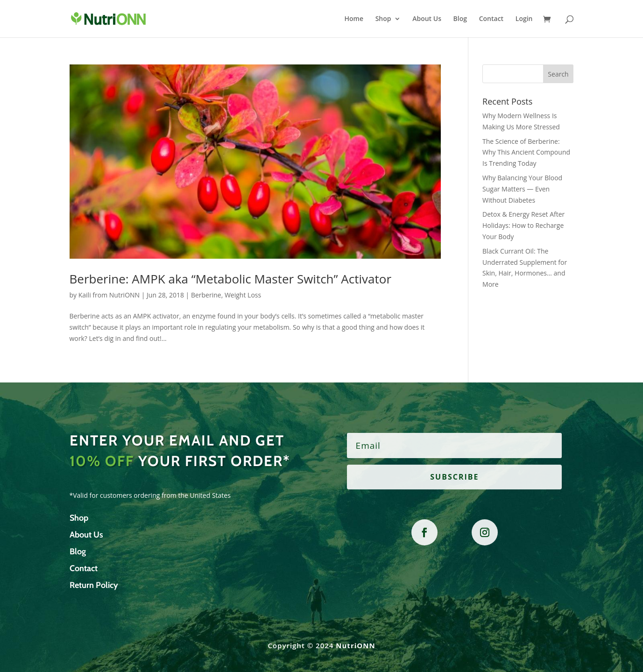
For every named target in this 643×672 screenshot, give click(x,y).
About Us (427, 19)
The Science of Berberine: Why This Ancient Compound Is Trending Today (526, 152)
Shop (383, 19)
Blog (460, 19)
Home (354, 19)
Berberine (206, 295)
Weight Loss (243, 295)
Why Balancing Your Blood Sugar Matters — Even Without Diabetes (522, 189)
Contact (491, 19)
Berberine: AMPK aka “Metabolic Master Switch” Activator (231, 279)
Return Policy (94, 585)
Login (524, 19)
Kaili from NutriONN (109, 295)
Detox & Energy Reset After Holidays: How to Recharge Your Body (523, 225)
